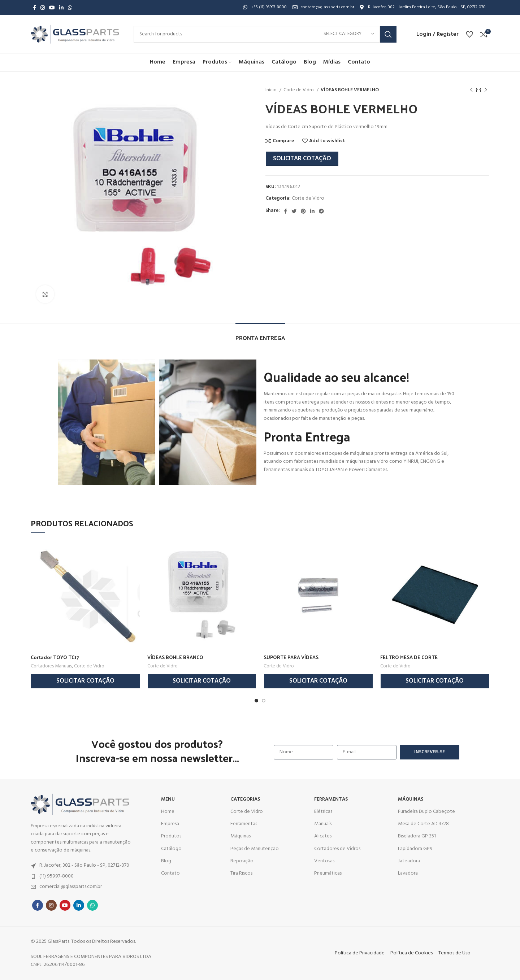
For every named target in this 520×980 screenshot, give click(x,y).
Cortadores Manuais (51, 666)
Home (168, 812)
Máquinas (240, 836)
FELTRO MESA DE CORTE (409, 657)
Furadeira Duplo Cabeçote (426, 812)
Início (272, 90)
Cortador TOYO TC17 (55, 657)
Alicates (323, 836)
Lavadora (408, 873)
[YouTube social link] (52, 8)
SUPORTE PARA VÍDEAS (291, 657)
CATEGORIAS (245, 799)
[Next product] (486, 90)
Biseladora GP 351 (417, 836)
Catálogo (171, 849)
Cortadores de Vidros (337, 849)
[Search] (265, 34)
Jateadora (409, 861)
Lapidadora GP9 (415, 849)
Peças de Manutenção (255, 849)
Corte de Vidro (299, 90)
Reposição (242, 861)
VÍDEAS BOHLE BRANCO (175, 657)
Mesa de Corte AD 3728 (423, 824)
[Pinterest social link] (303, 211)
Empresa (170, 824)
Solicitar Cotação (302, 159)
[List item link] (83, 866)
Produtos (171, 836)
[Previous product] (471, 90)
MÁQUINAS (411, 799)
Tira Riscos (241, 873)
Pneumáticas (328, 873)
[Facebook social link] (34, 8)
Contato (170, 873)
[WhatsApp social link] (70, 8)
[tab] (260, 334)
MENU (168, 799)
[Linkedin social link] (61, 8)
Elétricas (323, 812)
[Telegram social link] (321, 211)
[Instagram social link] (43, 8)
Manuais (323, 824)
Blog (166, 861)
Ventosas (324, 861)
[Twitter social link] (294, 211)
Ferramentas (244, 824)
